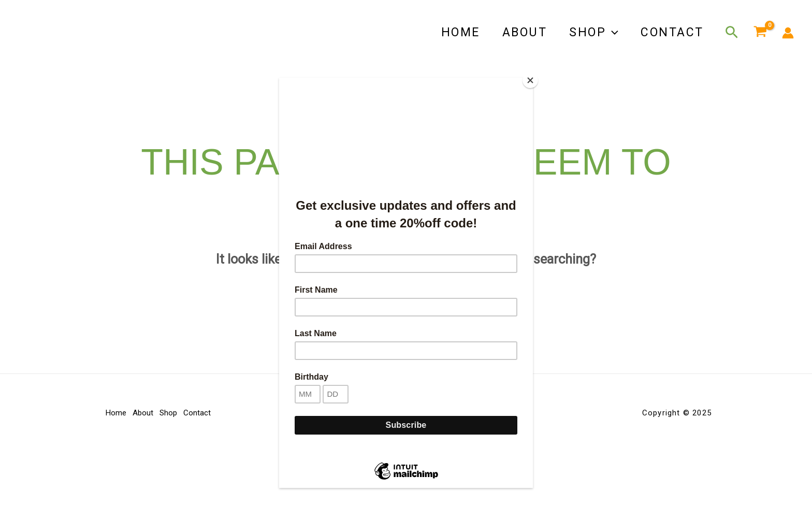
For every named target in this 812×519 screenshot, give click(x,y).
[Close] (530, 80)
